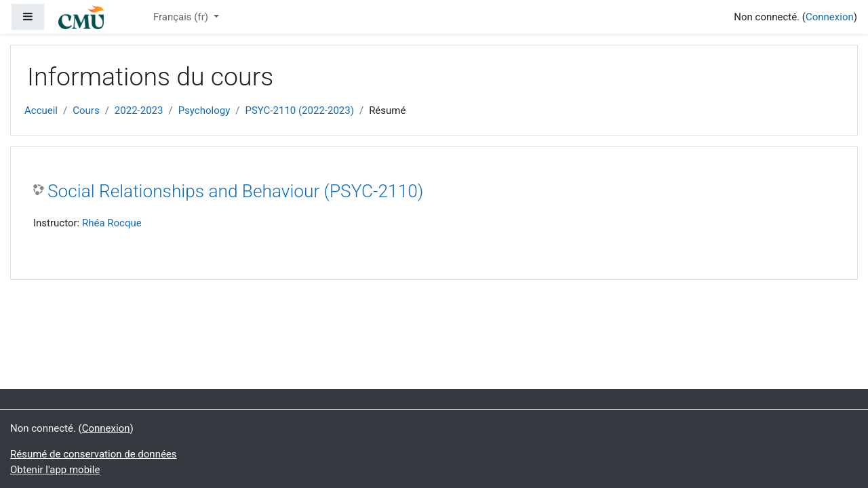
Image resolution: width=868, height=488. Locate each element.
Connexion (830, 17)
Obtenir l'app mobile (55, 470)
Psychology (204, 110)
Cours (86, 110)
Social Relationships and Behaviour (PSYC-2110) (235, 191)
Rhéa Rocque (112, 223)
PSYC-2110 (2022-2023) (299, 110)
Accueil (41, 110)
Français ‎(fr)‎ (182, 17)
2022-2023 (139, 110)
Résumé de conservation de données (94, 454)
